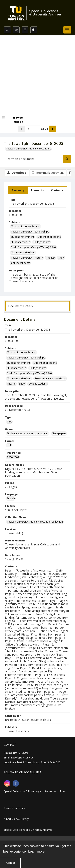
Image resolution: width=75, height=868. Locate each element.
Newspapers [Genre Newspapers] (59, 433)
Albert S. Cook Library (16, 819)
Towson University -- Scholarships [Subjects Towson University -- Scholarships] (30, 232)
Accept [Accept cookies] (10, 863)
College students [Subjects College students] (20, 263)
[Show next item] (52, 129)
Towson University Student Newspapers (28, 149)
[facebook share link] (16, 783)
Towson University (14, 808)
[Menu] (67, 30)
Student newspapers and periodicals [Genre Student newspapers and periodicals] (28, 433)
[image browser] (15, 120)
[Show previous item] (22, 129)
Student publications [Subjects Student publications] (49, 237)
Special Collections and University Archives (28, 830)
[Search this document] (33, 159)
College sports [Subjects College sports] (42, 242)
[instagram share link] (7, 783)
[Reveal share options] (16, 30)
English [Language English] (11, 498)
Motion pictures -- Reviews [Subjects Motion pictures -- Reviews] (26, 226)
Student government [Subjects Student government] (22, 237)
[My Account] (25, 30)
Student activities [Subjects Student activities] (20, 242)
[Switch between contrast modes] (34, 30)
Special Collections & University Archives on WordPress (35, 791)
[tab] (18, 190)
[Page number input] (33, 129)
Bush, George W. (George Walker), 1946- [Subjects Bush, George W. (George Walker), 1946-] (34, 247)
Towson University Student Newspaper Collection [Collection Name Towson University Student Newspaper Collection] (35, 522)
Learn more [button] (36, 851)
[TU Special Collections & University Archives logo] (36, 13)
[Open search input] (7, 30)
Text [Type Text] (9, 422)
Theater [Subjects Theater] (51, 258)
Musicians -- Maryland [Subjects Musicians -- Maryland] (23, 252)
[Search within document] (67, 159)
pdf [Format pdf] (9, 445)
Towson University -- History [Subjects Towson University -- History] (27, 258)
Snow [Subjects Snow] (61, 258)
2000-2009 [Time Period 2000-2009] (13, 457)
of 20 (44, 129)
